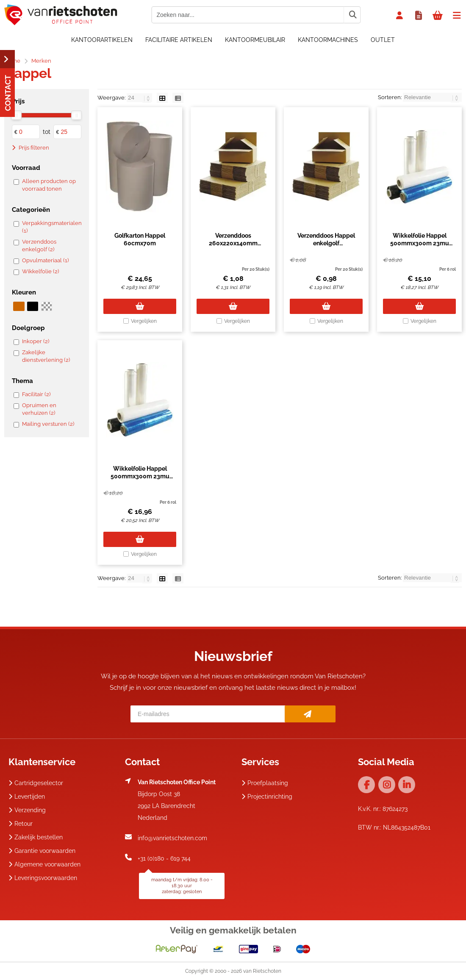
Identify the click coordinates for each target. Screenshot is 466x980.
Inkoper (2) (36, 341)
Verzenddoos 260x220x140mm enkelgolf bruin (233, 243)
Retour (21, 824)
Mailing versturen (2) (48, 424)
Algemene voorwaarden (44, 864)
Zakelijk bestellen (36, 837)
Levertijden (27, 797)
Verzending (27, 810)
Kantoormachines (328, 40)
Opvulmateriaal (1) (45, 260)
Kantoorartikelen (102, 40)
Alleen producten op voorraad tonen (49, 185)
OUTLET (383, 40)
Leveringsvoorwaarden (43, 878)
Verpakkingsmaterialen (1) (51, 227)
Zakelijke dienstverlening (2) (46, 356)
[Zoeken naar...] (352, 15)
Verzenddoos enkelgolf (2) (39, 246)
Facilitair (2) (36, 394)
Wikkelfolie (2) (40, 271)
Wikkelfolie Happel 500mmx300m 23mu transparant (420, 243)
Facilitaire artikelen (179, 40)
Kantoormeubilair (255, 40)
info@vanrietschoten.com (172, 838)
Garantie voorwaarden (42, 851)
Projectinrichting (267, 797)
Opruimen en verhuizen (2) (39, 409)
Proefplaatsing (265, 783)
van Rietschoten (262, 971)
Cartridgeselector (36, 783)
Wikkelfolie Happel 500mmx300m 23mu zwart (140, 476)
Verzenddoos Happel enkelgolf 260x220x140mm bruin (326, 243)
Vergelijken (144, 321)
